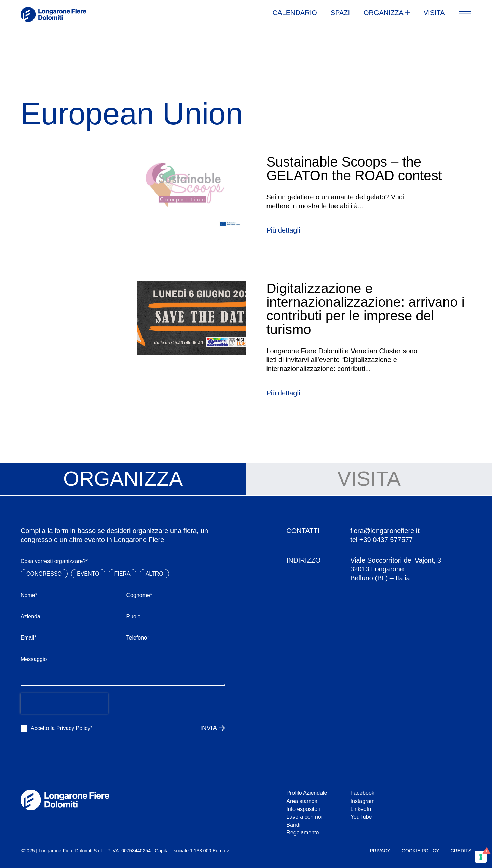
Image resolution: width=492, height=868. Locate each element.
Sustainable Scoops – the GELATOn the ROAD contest (354, 169)
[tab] (123, 479)
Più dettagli (283, 230)
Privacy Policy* (74, 728)
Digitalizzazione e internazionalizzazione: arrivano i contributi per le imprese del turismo (365, 309)
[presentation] (64, 703)
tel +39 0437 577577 (381, 540)
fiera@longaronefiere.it (385, 531)
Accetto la (62, 728)
